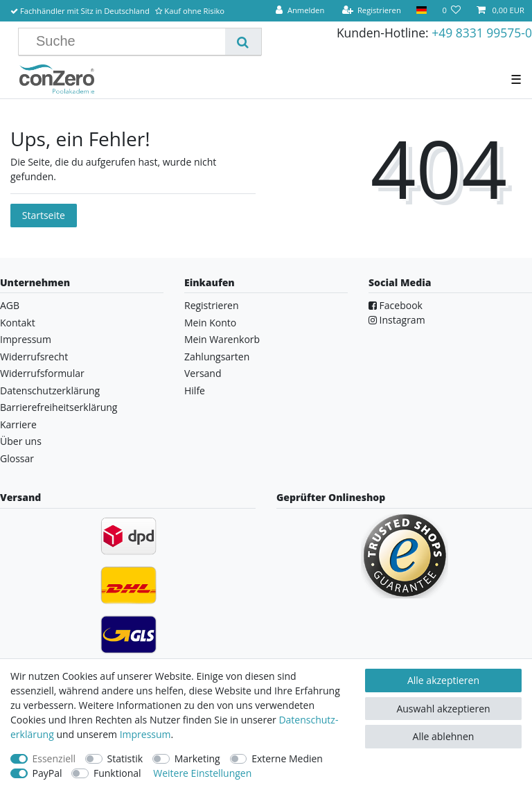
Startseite (44, 215)
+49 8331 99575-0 (482, 33)
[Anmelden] (300, 11)
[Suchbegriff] (127, 42)
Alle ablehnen (444, 736)
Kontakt (18, 323)
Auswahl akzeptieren (443, 709)
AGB (10, 305)
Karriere (18, 424)
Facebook (396, 305)
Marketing (197, 758)
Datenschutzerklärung (50, 390)
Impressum (26, 339)
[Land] (422, 11)
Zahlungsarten (217, 357)
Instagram (397, 320)
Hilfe (195, 390)
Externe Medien (287, 758)
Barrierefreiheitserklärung (59, 407)
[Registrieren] (371, 11)
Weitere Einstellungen (202, 773)
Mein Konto (210, 323)
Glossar (17, 458)
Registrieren (212, 305)
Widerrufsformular (42, 373)
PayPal (47, 773)
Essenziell (54, 758)
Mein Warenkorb (222, 339)
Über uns (21, 441)
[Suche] (243, 42)
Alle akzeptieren (443, 680)
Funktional (117, 773)
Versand (203, 373)
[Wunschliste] (451, 11)
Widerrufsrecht (34, 357)
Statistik (125, 758)
